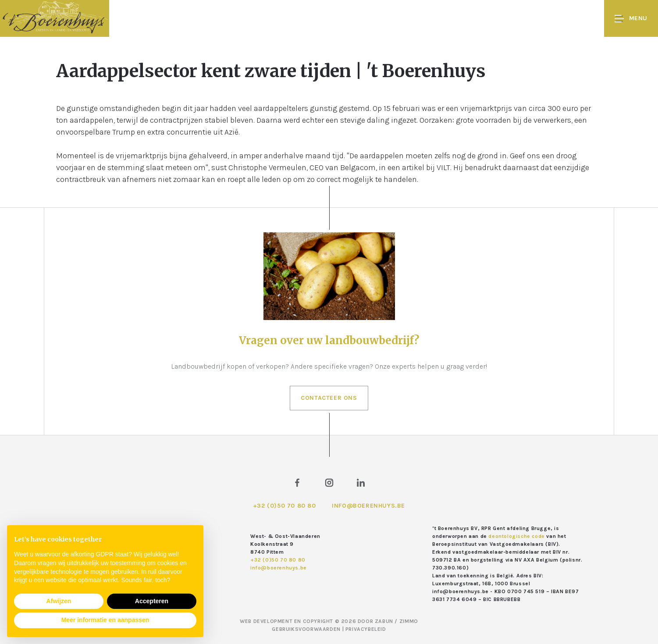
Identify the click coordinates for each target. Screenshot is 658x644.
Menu (631, 19)
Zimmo (409, 621)
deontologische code (516, 536)
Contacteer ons (329, 398)
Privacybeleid (366, 629)
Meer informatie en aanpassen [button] (105, 620)
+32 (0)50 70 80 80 (285, 506)
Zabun (384, 621)
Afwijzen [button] (59, 601)
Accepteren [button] (152, 601)
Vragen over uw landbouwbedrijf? (329, 340)
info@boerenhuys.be (368, 506)
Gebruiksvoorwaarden (307, 629)
